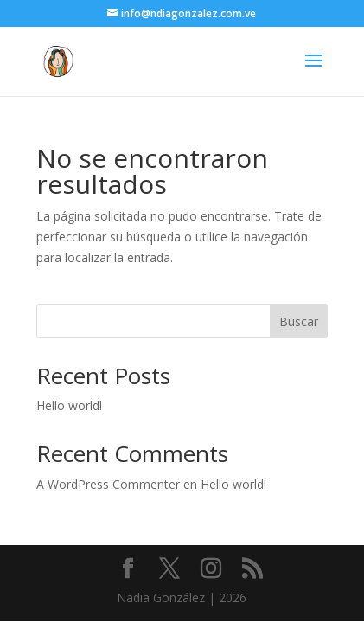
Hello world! (69, 405)
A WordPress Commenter (108, 484)
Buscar (299, 321)
